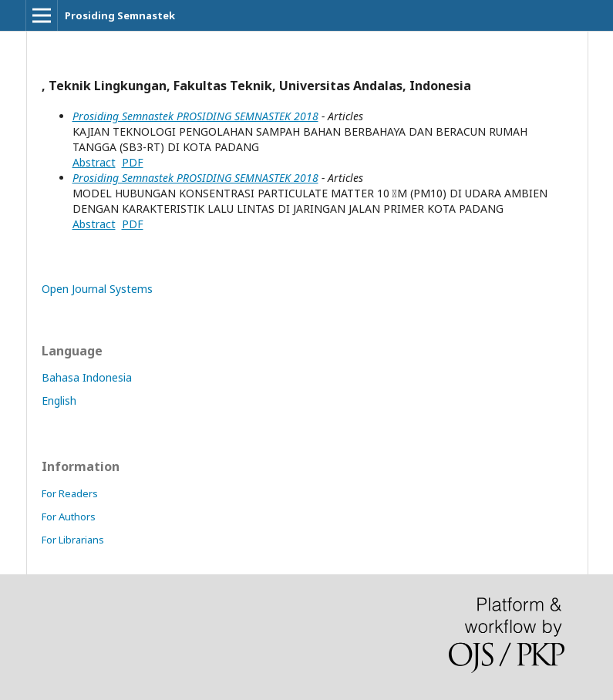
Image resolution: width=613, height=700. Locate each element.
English (59, 400)
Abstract (94, 162)
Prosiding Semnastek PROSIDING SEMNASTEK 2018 (195, 116)
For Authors (69, 517)
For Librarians (73, 540)
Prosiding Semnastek (120, 15)
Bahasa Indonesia (87, 377)
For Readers (70, 493)
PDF (133, 162)
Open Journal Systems (97, 289)
